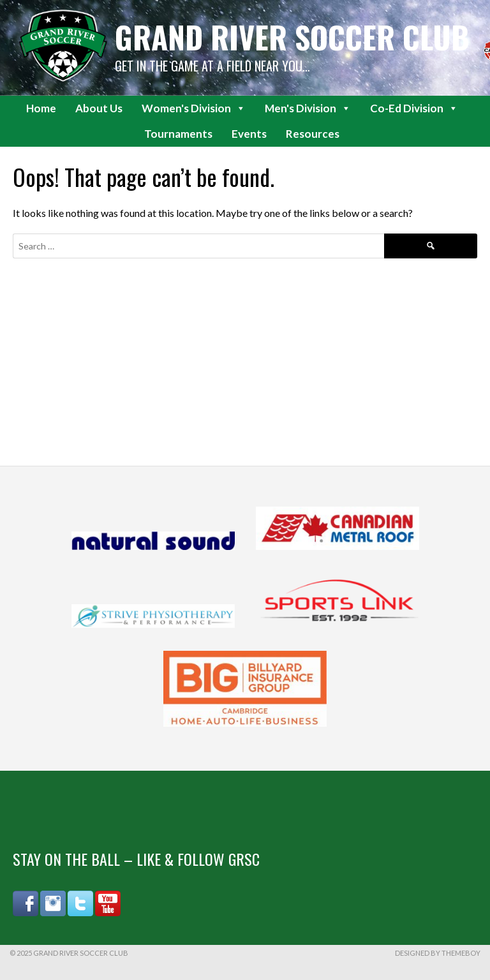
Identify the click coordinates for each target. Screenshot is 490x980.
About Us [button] (99, 108)
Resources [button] (313, 134)
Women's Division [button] (194, 108)
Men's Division (308, 108)
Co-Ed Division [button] (414, 108)
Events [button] (249, 134)
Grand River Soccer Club (292, 37)
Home (41, 108)
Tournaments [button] (178, 134)
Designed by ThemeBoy (438, 953)
